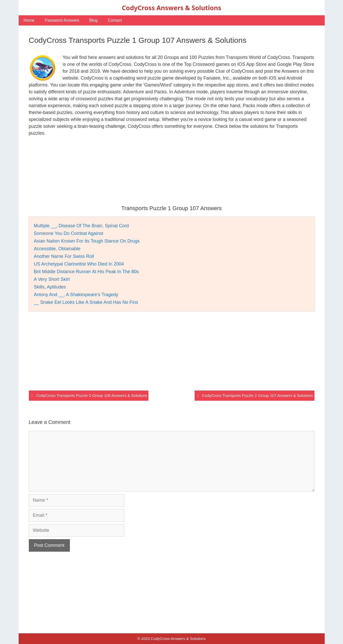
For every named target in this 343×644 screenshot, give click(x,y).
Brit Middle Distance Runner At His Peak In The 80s (86, 272)
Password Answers (62, 20)
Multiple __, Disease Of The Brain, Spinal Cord (81, 226)
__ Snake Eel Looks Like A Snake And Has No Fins (86, 302)
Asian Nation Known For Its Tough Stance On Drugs (87, 241)
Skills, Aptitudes (50, 287)
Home (29, 20)
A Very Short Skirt (52, 279)
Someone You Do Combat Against (69, 233)
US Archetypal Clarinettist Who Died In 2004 (79, 264)
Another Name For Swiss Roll (64, 256)
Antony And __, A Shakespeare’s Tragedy (76, 295)
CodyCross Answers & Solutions (171, 8)
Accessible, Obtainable (57, 249)
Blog (93, 20)
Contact (115, 20)
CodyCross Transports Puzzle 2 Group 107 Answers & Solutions (257, 395)
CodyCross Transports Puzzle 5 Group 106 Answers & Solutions (92, 395)
